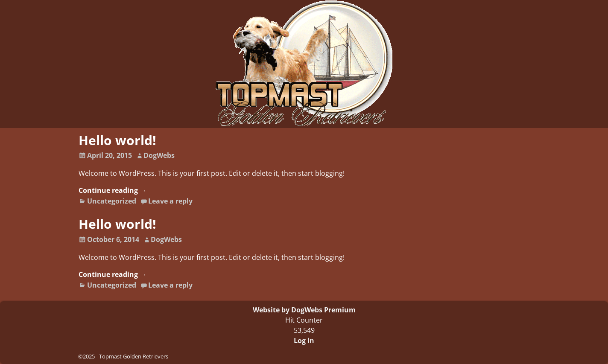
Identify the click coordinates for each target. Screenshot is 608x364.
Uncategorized (112, 201)
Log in (304, 341)
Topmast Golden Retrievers (134, 356)
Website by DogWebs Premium (304, 310)
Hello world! (117, 140)
